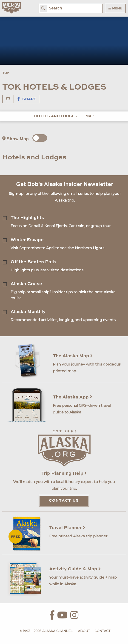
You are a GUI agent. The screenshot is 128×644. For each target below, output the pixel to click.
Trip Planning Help (64, 474)
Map (90, 116)
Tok (6, 73)
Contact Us (64, 501)
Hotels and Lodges (56, 116)
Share (27, 99)
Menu (115, 8)
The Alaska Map (73, 356)
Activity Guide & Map (75, 569)
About (84, 631)
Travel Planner (67, 528)
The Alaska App (73, 397)
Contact (102, 631)
